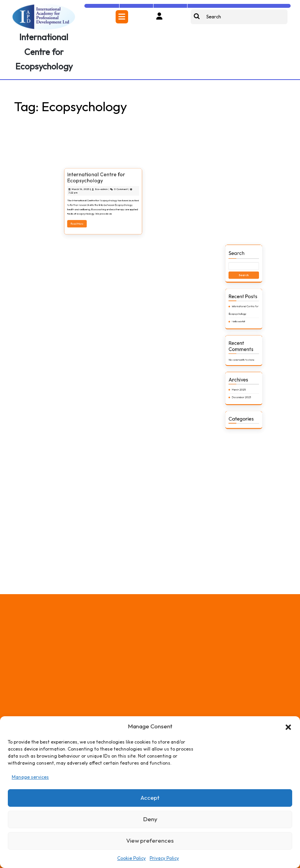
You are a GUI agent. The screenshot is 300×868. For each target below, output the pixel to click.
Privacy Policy (164, 858)
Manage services (30, 777)
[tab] (122, 17)
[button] (288, 726)
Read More (91, 261)
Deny (150, 819)
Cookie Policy (131, 858)
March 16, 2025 (92, 244)
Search (240, 343)
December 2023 (243, 415)
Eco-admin (102, 244)
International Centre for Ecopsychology (44, 52)
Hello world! (241, 378)
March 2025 (241, 412)
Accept (150, 798)
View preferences (150, 840)
